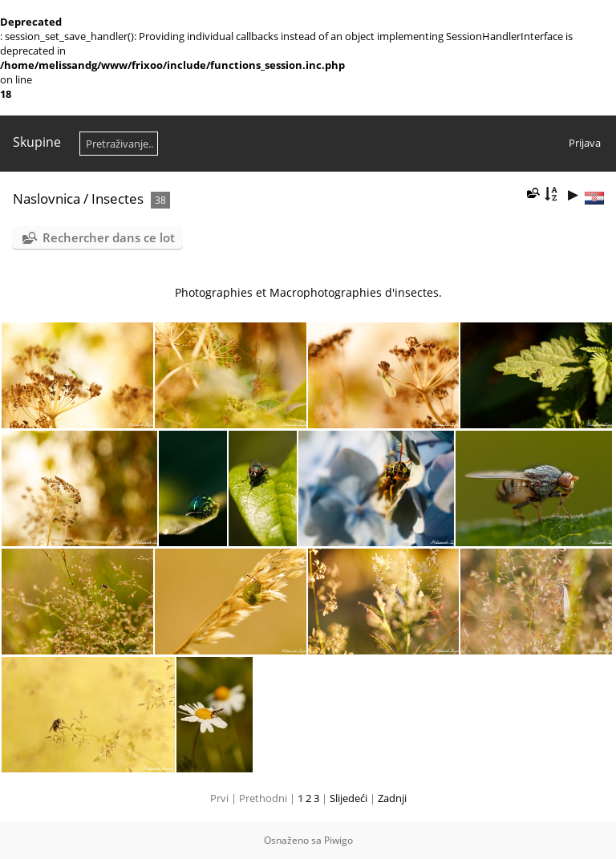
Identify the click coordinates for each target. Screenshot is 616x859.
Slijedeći (349, 798)
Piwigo (338, 840)
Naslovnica (47, 199)
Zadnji (392, 798)
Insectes (118, 199)
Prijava (585, 143)
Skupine (37, 142)
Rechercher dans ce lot (109, 237)
